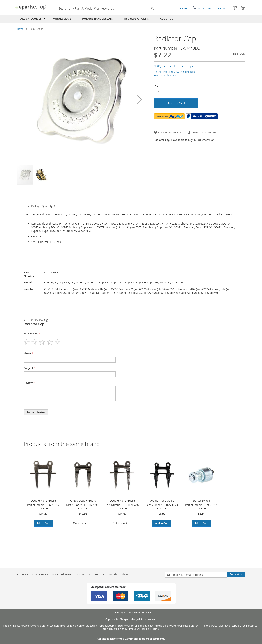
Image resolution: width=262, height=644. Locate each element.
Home (20, 29)
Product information (166, 75)
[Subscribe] (236, 574)
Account (222, 8)
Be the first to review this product (174, 72)
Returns (99, 574)
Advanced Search (62, 574)
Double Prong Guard (43, 501)
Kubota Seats (62, 19)
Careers (185, 8)
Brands (113, 574)
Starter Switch (201, 501)
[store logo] (30, 7)
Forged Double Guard (83, 501)
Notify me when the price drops (173, 66)
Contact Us (84, 574)
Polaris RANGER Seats (98, 19)
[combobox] (104, 8)
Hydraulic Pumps (136, 19)
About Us (166, 19)
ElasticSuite (145, 612)
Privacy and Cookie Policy (32, 574)
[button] (140, 99)
